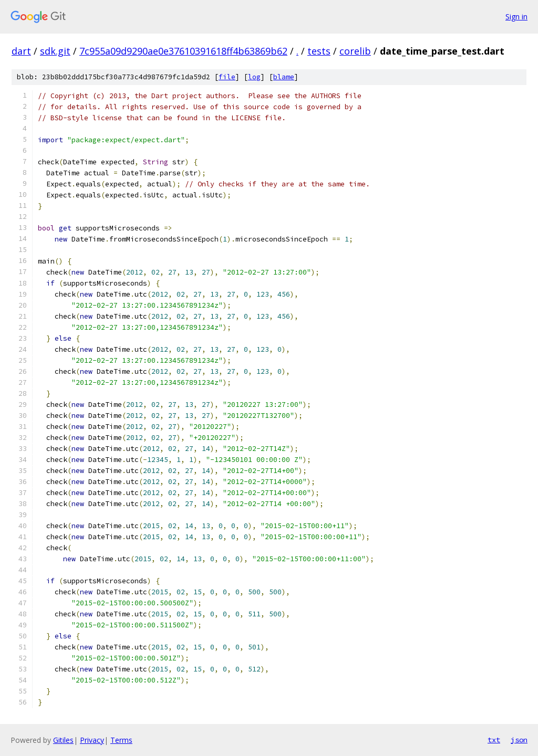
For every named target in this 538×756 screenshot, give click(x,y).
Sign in (516, 17)
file (227, 77)
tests (319, 51)
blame (284, 77)
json (519, 740)
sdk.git (55, 51)
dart (21, 51)
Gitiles (63, 740)
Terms (121, 740)
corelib (355, 51)
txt (494, 740)
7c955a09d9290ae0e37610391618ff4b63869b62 (183, 51)
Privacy (92, 740)
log (254, 77)
